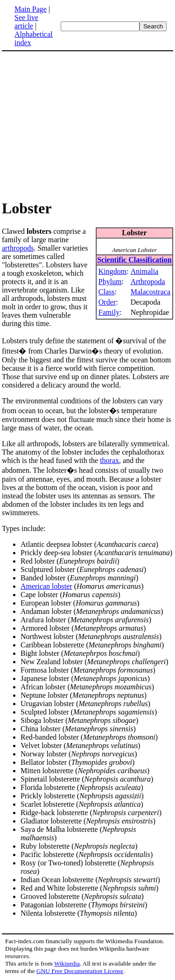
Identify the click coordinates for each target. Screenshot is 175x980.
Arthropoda (148, 282)
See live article (26, 22)
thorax (109, 460)
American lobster (46, 586)
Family (109, 312)
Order (107, 302)
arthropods (18, 248)
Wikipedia (67, 963)
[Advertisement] (88, 125)
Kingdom (112, 271)
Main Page (31, 9)
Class (107, 292)
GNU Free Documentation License (80, 971)
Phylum (110, 282)
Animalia (145, 271)
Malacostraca (150, 292)
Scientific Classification (134, 260)
